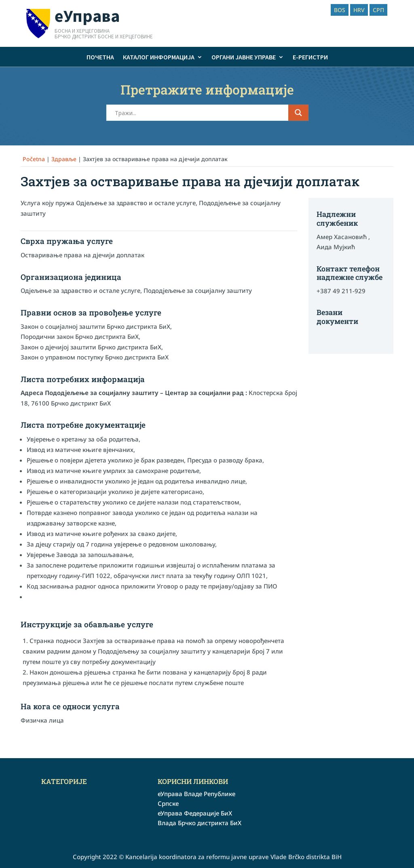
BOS (340, 10)
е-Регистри (310, 57)
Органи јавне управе (244, 57)
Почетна (100, 57)
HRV (359, 10)
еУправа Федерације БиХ (195, 813)
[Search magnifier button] (298, 113)
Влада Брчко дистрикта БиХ (200, 823)
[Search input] (201, 113)
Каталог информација (159, 57)
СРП (378, 10)
